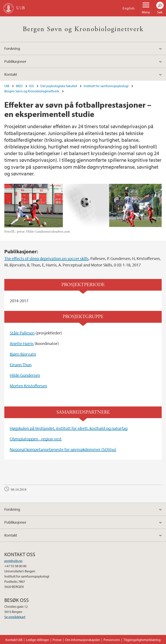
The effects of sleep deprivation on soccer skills (46, 258)
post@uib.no (13, 561)
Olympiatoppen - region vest (36, 439)
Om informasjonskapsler (83, 640)
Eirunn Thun (21, 365)
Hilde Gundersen (25, 375)
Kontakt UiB (14, 640)
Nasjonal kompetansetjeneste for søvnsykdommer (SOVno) (63, 449)
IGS (32, 86)
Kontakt (11, 74)
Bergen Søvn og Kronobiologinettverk (83, 29)
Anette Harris (22, 343)
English (129, 8)
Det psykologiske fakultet (59, 86)
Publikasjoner (15, 61)
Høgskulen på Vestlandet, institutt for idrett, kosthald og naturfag (69, 428)
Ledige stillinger (38, 640)
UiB (7, 86)
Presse (57, 640)
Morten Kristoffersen (28, 386)
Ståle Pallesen (22, 333)
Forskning (12, 48)
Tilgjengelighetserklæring (142, 640)
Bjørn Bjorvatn (23, 354)
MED (19, 86)
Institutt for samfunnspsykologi (106, 86)
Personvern (112, 640)
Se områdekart (15, 617)
